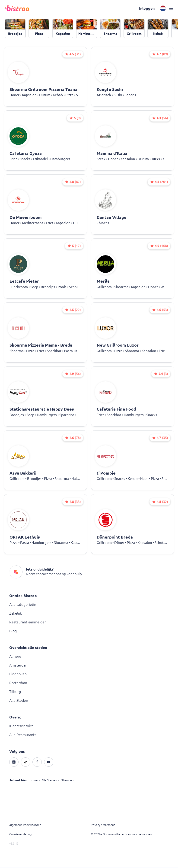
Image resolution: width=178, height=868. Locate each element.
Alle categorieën (23, 606)
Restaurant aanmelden (28, 623)
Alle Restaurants (23, 736)
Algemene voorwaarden (25, 826)
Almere (15, 658)
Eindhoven (18, 675)
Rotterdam (18, 684)
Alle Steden (19, 702)
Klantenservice (21, 727)
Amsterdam (19, 667)
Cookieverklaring (20, 836)
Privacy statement (103, 826)
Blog (13, 632)
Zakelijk (16, 615)
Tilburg (15, 693)
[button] (147, 9)
